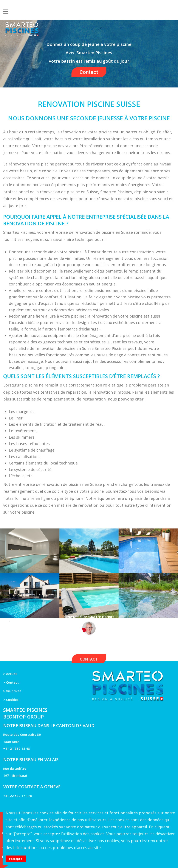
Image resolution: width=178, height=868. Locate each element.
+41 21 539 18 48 (17, 748)
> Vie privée (12, 691)
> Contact (11, 682)
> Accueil (10, 674)
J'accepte (16, 859)
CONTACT (89, 659)
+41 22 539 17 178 (18, 796)
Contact (89, 72)
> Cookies (11, 700)
